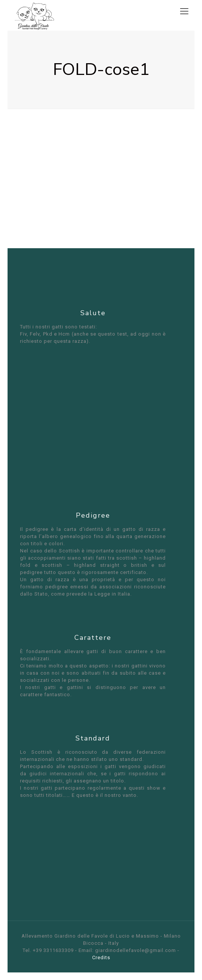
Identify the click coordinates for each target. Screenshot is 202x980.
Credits (101, 957)
